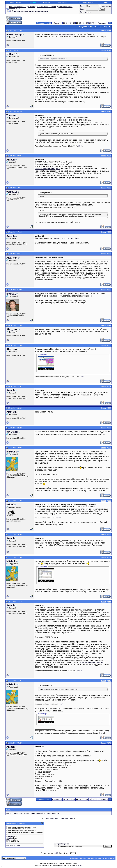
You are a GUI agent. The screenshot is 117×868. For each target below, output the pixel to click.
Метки (9, 810)
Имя (81, 6)
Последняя (103, 23)
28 (80, 23)
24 (67, 23)
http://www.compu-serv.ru (65, 34)
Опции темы (84, 27)
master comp (14, 34)
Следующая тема (66, 818)
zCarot (80, 865)
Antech (11, 160)
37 (90, 23)
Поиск (106, 2)
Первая (56, 23)
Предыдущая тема (51, 818)
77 (93, 23)
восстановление (16, 813)
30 (87, 23)
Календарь (63, 2)
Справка (47, 2)
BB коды (10, 836)
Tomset (11, 115)
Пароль (82, 9)
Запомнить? (105, 6)
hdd (8, 813)
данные (27, 813)
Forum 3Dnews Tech (18, 7)
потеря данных (53, 813)
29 (83, 23)
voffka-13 (12, 54)
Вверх (112, 858)
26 (74, 23)
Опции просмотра (101, 27)
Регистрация (15, 2)
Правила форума (13, 846)
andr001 (11, 294)
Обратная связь (77, 858)
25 (71, 23)
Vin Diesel (12, 432)
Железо (31, 7)
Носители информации (46, 7)
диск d (33, 813)
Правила (33, 2)
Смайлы (10, 838)
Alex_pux (12, 258)
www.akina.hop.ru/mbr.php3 (48, 169)
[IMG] (8, 840)
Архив (105, 858)
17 (64, 23)
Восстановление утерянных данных (53, 59)
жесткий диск (41, 813)
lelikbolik (12, 452)
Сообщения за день (86, 2)
